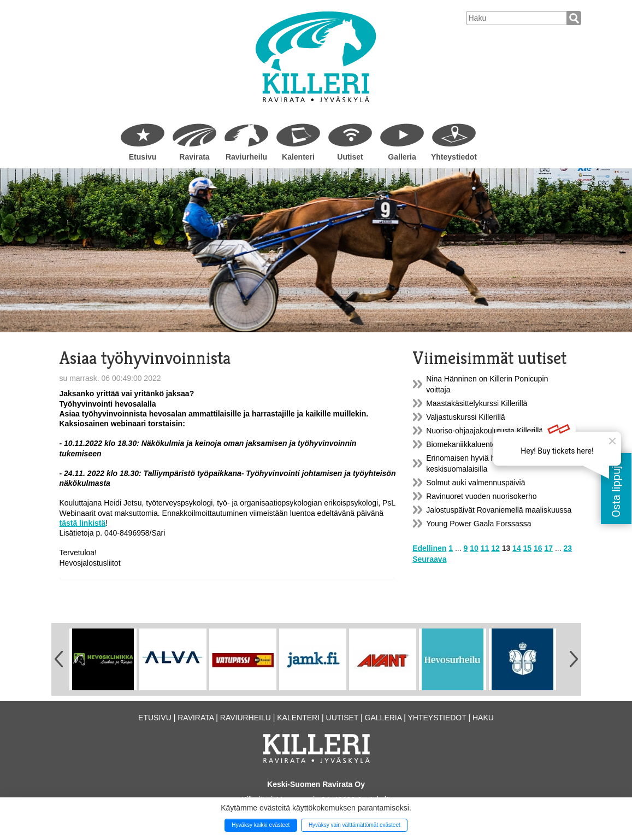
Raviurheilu (246, 157)
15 (528, 548)
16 (538, 548)
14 (517, 548)
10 (474, 548)
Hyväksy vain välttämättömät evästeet (355, 825)
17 (549, 548)
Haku (483, 718)
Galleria (402, 157)
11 (485, 548)
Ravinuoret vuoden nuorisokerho (481, 496)
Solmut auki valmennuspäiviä (476, 483)
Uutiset (350, 157)
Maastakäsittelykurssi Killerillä (477, 403)
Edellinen (429, 548)
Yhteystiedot (454, 157)
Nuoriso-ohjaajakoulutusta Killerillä (485, 431)
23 (568, 548)
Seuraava (429, 559)
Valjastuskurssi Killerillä (465, 417)
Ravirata (194, 157)
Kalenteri (298, 157)
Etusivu (143, 157)
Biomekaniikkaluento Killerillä (476, 444)
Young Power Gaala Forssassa (479, 524)
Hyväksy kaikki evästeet (261, 825)
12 (495, 548)
